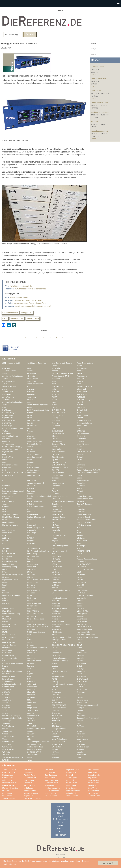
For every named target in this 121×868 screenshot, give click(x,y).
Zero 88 (55, 755)
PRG (4, 661)
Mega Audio (57, 616)
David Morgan (72, 772)
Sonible (5, 703)
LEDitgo (5, 577)
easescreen (7, 467)
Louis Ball (70, 780)
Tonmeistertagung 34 (99, 131)
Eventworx (6, 486)
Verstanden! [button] (108, 863)
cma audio (6, 441)
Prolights (31, 663)
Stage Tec (6, 708)
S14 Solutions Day (98, 79)
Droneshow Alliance (10, 465)
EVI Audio (56, 486)
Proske (5, 666)
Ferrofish (31, 494)
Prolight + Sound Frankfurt (13, 663)
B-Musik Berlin (82, 410)
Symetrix (80, 710)
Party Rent (6, 653)
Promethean (82, 663)
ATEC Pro (31, 389)
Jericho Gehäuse (34, 548)
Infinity (55, 538)
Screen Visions (8, 687)
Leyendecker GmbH (10, 580)
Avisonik (80, 402)
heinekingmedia (8, 522)
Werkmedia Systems (35, 747)
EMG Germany (58, 473)
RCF (29, 671)
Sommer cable (82, 700)
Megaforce (81, 616)
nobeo (30, 637)
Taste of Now (57, 716)
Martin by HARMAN (60, 608)
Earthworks (81, 465)
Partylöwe (31, 653)
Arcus (5, 384)
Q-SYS (80, 666)
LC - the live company (85, 569)
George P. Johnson (84, 504)
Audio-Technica (8, 397)
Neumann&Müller (84, 632)
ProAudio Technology (60, 661)
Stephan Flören (51, 796)
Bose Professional (84, 420)
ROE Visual (81, 676)
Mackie (5, 601)
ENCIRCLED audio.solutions (88, 473)
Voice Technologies (59, 739)
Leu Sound (56, 577)
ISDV (4, 543)
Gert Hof (69, 775)
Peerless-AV (57, 653)
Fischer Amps (8, 496)
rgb (53, 674)
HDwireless (56, 520)
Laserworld (31, 567)
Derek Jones (92, 772)
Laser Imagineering (10, 567)
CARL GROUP (58, 431)
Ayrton (30, 407)
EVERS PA (31, 486)
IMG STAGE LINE (59, 535)
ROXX (30, 679)
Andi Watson (29, 770)
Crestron (30, 449)
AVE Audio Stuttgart (84, 400)
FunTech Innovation (35, 501)
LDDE (79, 572)
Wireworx (80, 749)
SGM (54, 690)
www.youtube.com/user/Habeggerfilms (30, 303)
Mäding (80, 601)
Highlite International (10, 525)
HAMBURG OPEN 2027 (100, 103)
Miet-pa (5, 621)
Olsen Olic (6, 791)
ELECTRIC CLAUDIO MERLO (14, 473)
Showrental (81, 692)
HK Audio (56, 525)
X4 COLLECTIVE (34, 752)
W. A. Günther (82, 744)
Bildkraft (80, 418)
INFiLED (30, 538)
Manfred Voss (29, 783)
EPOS (79, 475)
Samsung (31, 682)
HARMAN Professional (36, 517)
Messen (60, 829)
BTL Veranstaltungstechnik (13, 428)
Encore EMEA (8, 475)
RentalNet (6, 674)
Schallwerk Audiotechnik (12, 684)
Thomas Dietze (72, 796)
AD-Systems (82, 368)
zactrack (6, 755)
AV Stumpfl (7, 400)
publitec (55, 666)
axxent (5, 407)
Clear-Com (31, 439)
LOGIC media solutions (61, 590)
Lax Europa (32, 569)
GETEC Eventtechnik (35, 507)
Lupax (30, 595)
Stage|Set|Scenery (59, 708)
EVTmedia (81, 486)
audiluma (31, 392)
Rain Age (80, 669)
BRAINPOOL (7, 423)
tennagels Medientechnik (12, 718)
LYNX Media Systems (85, 595)
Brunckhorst (32, 426)
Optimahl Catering (9, 645)
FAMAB (80, 491)
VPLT (79, 742)
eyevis (79, 488)
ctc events (31, 452)
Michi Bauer (28, 788)
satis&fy (55, 682)
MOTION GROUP (84, 627)
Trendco (30, 723)
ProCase (80, 661)
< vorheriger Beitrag (33, 338)
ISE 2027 (94, 122)
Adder (5, 373)
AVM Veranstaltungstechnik (38, 405)
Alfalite (5, 379)
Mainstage (56, 606)
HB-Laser (31, 520)
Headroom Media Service (87, 520)
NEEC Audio (57, 632)
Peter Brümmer (93, 791)
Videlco (5, 734)
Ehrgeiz (80, 467)
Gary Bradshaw (51, 775)
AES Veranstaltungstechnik (63, 373)
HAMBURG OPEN (84, 514)
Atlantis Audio (8, 392)
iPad (60, 816)
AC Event (6, 368)
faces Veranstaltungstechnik (13, 491)
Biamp (30, 418)
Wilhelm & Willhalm (35, 749)
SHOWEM (6, 692)
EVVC (5, 488)
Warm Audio (7, 747)
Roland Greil (71, 793)
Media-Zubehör (33, 318)
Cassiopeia (7, 434)
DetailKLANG (8, 457)
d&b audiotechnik (59, 452)
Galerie (61, 813)
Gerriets (5, 507)
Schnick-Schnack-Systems (62, 684)
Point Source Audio (10, 658)
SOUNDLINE (82, 703)
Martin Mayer (71, 785)
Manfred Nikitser (94, 780)
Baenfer (30, 413)
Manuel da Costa (51, 783)
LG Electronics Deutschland (38, 580)
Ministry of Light (58, 621)
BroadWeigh (7, 426)
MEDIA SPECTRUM (35, 614)
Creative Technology (10, 449)
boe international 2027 (100, 112)
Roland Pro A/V (8, 679)
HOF (79, 528)
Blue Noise (56, 420)
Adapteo (80, 371)
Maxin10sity (7, 611)
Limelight (80, 585)
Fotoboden (56, 499)
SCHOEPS (81, 684)
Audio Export (82, 392)
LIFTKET (6, 582)
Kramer (30, 559)
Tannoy (80, 713)
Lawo (4, 569)
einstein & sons (33, 470)
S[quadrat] (56, 713)
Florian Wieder (8, 775)
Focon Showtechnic (84, 496)
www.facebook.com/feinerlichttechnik (30, 289)
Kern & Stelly (32, 554)
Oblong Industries (59, 640)
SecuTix (55, 687)
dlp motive (56, 460)
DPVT (79, 462)
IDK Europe (32, 533)
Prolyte (55, 663)
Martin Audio (32, 608)
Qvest (54, 669)
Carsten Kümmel (9, 772)
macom (30, 601)
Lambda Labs (32, 564)
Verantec (31, 731)
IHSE (4, 535)
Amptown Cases (9, 381)
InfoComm (81, 538)
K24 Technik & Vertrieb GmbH (39, 551)
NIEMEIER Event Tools (86, 635)
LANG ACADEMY (84, 564)
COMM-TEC (82, 441)
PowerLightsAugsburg (60, 658)
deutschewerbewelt (35, 457)
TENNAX (31, 718)
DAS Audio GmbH (84, 452)
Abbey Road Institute (85, 363)
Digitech (80, 457)
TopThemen (60, 835)
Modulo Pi (6, 627)
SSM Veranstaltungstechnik (87, 705)
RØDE (55, 679)
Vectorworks (7, 731)
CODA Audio (57, 441)
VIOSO (55, 734)
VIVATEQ (80, 736)
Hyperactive (32, 530)
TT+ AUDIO (32, 726)
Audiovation (32, 397)
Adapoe (55, 371)
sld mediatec (32, 697)
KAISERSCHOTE (84, 551)
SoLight (55, 700)
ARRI (54, 384)
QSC (4, 669)
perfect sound (82, 653)
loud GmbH (32, 593)
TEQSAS (56, 718)
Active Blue (56, 368)
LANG (54, 564)
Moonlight (56, 627)
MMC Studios (82, 624)
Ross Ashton (7, 796)
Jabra (79, 543)
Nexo (29, 635)
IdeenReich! (7, 533)
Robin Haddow (51, 793)
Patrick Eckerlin (30, 791)
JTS (78, 548)
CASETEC (81, 431)
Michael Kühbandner (10, 788)
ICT (78, 530)
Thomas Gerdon (94, 796)
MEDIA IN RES (83, 611)
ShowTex (56, 695)
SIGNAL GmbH (8, 697)
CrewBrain (81, 449)
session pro (32, 690)
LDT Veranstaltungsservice (13, 575)
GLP (79, 507)
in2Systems (7, 538)
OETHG (30, 642)
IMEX (29, 535)
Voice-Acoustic (83, 739)
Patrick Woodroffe (52, 791)
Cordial (80, 447)
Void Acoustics (8, 742)
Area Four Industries (35, 384)
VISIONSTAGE (8, 736)
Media (5, 318)
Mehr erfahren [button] (10, 864)
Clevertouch (81, 439)
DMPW (80, 460)
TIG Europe (7, 721)
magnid (80, 603)
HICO (54, 522)
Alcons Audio (82, 376)
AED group (31, 373)
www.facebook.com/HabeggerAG (29, 300)
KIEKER (80, 554)
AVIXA (5, 405)
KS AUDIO (56, 559)
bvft (53, 428)
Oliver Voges (92, 788)
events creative (58, 483)
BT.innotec (56, 426)
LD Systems (57, 572)
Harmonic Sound (83, 517)
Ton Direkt (56, 721)
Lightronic (56, 585)
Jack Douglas (71, 778)
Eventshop (81, 483)
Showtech (31, 695)
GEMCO (30, 504)
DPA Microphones (59, 462)
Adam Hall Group (9, 371)
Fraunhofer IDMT (9, 501)
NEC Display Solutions (36, 632)
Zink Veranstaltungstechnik (13, 757)
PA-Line (55, 648)
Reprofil (30, 674)
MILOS (30, 621)
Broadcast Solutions (85, 423)
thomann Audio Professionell (88, 718)
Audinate (55, 392)
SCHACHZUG (82, 682)
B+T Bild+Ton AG (59, 410)
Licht (60, 822)
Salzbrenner (7, 682)
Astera (5, 389)
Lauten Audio (57, 567)
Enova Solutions (33, 475)
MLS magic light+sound (61, 624)
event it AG (56, 480)
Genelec (55, 504)
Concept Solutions (34, 444)
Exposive (31, 488)
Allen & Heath (32, 379)
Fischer (80, 494)
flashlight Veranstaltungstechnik (39, 496)
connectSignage (83, 444)
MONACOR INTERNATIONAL (39, 627)
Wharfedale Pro (8, 749)
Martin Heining (29, 785)
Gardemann (81, 501)
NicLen (55, 635)
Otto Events (7, 648)
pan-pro (55, 650)
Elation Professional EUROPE (88, 470)
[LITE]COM (7, 760)
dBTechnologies (33, 454)
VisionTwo (31, 736)
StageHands (32, 708)
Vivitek (5, 739)
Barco (79, 413)
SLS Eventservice (59, 697)
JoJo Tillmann (29, 780)
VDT (79, 729)
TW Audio (81, 726)
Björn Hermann (93, 770)
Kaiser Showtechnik (60, 551)
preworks (80, 658)
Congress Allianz (58, 444)
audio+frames (82, 394)
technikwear (81, 716)
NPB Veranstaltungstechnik (87, 637)
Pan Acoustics (33, 650)
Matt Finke (92, 785)
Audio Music (7, 394)
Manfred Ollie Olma (10, 783)
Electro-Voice (32, 473)
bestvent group (83, 415)
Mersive (55, 619)
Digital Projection (58, 457)
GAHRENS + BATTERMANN (63, 501)
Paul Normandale (73, 791)
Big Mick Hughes (73, 770)
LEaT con (31, 575)
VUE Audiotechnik (34, 744)
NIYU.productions (9, 637)
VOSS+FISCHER (59, 742)
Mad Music (56, 601)
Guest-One (81, 512)
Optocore (31, 645)
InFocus (5, 541)
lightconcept (81, 582)
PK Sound (56, 656)
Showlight (31, 692)
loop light (6, 593)
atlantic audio (82, 389)
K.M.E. (5, 551)
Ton (60, 832)
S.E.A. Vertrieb (83, 679)
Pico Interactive (8, 656)
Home (45, 338)
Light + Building (33, 582)
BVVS (79, 428)
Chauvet (30, 436)
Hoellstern (56, 528)
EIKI (4, 470)
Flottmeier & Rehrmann (61, 496)
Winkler (55, 749)
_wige (29, 760)
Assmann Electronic (84, 386)
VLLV (29, 739)
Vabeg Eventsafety (59, 729)
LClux (5, 572)
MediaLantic (57, 614)
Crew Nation (57, 449)
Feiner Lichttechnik (10, 313)
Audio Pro (31, 394)
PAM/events (7, 650)
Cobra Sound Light (34, 441)
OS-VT (79, 645)
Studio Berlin (57, 710)
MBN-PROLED (33, 611)
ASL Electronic (58, 386)
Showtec (6, 695)
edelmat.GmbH (33, 467)
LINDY (5, 588)
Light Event (56, 582)
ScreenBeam (32, 687)
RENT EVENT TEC (59, 671)
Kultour (30, 562)
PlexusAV (81, 656)
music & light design (85, 629)
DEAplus (55, 454)
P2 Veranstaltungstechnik (37, 648)
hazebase (6, 520)
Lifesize (80, 580)
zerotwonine (81, 755)
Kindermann (7, 556)
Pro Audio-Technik (34, 661)
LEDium (30, 577)
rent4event (81, 671)
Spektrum (6, 705)
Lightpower (31, 585)
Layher (55, 569)
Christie (55, 436)
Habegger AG (27, 313)
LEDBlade (81, 575)
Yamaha (80, 752)
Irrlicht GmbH (82, 541)
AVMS (54, 405)
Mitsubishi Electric (9, 624)
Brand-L (30, 423)
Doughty (30, 462)
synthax (5, 713)
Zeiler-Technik (33, 755)
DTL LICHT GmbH (59, 465)
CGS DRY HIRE (58, 434)
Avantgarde (32, 400)
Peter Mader (7, 793)
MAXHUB (81, 608)
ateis (54, 389)
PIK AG (30, 656)
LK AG (79, 588)
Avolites (80, 405)
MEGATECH (7, 619)
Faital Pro (56, 491)
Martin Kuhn (50, 785)
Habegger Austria (59, 514)
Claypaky (6, 439)
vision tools (81, 734)
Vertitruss (80, 731)
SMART (80, 697)
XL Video (55, 752)
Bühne (60, 810)
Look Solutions (83, 590)
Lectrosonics (57, 575)
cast (29, 434)
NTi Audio (6, 640)
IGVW (79, 533)
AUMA (55, 397)
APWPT (80, 381)
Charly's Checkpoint (10, 436)
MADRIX (6, 603)
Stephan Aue (29, 796)
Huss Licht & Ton (9, 530)
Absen (79, 366)
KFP (54, 554)
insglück (55, 541)
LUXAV (55, 595)
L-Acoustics (81, 562)
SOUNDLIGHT (58, 703)
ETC (4, 480)
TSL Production (8, 726)
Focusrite (6, 499)
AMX (54, 381)
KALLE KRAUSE (9, 554)
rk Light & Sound (9, 676)
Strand (5, 710)
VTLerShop (7, 744)
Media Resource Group (11, 614)
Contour (30, 447)
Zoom (29, 757)
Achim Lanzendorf (9, 770)
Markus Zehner (8, 608)
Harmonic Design (59, 517)
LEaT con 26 (96, 91)
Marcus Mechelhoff (10, 785)
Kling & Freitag (33, 556)
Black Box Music (9, 420)
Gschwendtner (58, 512)
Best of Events (58, 415)
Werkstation (57, 747)
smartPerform (8, 700)
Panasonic (81, 650)
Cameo (30, 431)
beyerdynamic (8, 418)
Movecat (6, 629)
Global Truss (57, 507)
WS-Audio (6, 752)
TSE (79, 723)
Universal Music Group (36, 729)
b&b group (56, 407)
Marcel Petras (72, 783)
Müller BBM (56, 629)
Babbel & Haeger (9, 413)
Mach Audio (81, 598)
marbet (80, 606)
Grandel (30, 509)
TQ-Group (6, 723)
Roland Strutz (93, 793)
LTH (54, 593)
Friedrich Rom (29, 775)
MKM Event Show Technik (37, 624)
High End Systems (84, 522)
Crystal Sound (8, 452)
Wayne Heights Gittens (32, 798)
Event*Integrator (83, 480)
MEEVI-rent (32, 616)
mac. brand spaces (59, 598)
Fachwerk (31, 491)
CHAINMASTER (83, 434)
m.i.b (4, 598)
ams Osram (32, 381)
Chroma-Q (81, 436)
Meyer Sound (82, 619)
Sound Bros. (32, 703)
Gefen (5, 504)
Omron (79, 642)
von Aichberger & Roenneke (38, 742)
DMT (4, 462)
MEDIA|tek (6, 616)
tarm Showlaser (33, 716)
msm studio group (34, 629)
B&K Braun (81, 407)
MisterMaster (82, 621)
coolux (55, 447)
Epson (79, 478)
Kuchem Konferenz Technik (87, 559)
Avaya (54, 400)
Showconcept (82, 690)
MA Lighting (32, 598)
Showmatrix (57, 692)
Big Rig (55, 418)
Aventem (31, 402)
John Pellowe (8, 780)
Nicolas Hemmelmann (53, 788)
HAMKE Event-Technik (11, 517)
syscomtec (31, 713)
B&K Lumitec (7, 410)
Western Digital (83, 747)
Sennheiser (7, 690)
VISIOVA (55, 736)
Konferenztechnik (60, 819)
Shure (79, 695)
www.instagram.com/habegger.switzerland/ (33, 306)
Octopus (80, 640)
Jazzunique (81, 546)
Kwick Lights (57, 562)
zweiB (79, 757)
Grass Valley (57, 509)
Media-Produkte (17, 318)
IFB (53, 533)
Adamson (31, 371)
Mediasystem (82, 614)
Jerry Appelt (92, 778)
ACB (29, 368)
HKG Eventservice (84, 525)
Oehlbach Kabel (9, 642)
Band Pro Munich (59, 413)
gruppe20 (31, 512)
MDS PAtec (56, 611)
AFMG (79, 373)
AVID (54, 402)
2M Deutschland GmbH (11, 363)
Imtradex (80, 535)
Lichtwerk (56, 580)
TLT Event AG (33, 721)
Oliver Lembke (72, 788)
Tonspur (80, 721)
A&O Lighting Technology (37, 363)
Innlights (30, 541)
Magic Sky (56, 603)
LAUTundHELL (83, 567)
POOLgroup (32, 658)
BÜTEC (30, 428)
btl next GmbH (82, 426)
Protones (31, 666)
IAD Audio (56, 530)
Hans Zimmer (50, 778)
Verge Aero (56, 731)
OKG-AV (55, 642)
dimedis (5, 460)
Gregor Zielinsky (94, 775)
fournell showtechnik (85, 499)
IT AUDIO (31, 543)
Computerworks (8, 444)
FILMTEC (56, 494)
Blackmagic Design (35, 420)
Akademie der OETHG (61, 376)
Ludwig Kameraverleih (11, 595)
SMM (29, 700)
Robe (29, 676)
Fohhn (30, 499)
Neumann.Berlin (9, 635)
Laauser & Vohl (8, 564)
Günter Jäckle (8, 778)
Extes (54, 488)
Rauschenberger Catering (12, 671)
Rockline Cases (58, 676)
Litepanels (31, 588)
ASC (29, 386)
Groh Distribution (83, 509)
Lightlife (5, 585)
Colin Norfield (50, 772)
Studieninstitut (33, 710)
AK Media (31, 376)
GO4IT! (5, 509)
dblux (4, 454)
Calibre (5, 431)
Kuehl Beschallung (10, 562)
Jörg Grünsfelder (51, 780)
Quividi (30, 669)
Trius (54, 723)
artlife (79, 384)
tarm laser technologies (11, 716)
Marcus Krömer (93, 783)
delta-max (81, 454)
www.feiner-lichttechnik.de (21, 286)
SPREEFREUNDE (59, 705)
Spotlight (31, 705)
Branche (60, 807)
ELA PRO (56, 470)
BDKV (30, 415)
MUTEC (5, 632)
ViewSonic (31, 734)
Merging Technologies (36, 619)
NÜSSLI (30, 640)
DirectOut (31, 460)
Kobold (5, 559)
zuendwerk (56, 757)
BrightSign (56, 423)
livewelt (55, 588)
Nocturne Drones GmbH (61, 637)
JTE (54, 548)
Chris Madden (29, 772)
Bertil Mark (49, 770)
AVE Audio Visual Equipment (13, 402)
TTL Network (57, 726)
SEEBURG (81, 687)
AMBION (80, 379)
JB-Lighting (7, 548)
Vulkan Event (57, 744)
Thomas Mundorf (9, 798)
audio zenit (56, 394)
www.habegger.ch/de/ (19, 298)
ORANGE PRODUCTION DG (63, 645)
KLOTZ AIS (56, 556)
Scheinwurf (31, 684)
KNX (79, 556)
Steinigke (80, 708)
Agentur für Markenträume (13, 376)
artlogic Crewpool (9, 386)
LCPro (30, 572)
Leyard (79, 577)
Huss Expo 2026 (97, 67)
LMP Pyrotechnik (34, 590)
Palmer (80, 648)
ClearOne (56, 439)
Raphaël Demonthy (31, 793)
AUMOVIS (81, 397)
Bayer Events (8, 415)
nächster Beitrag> (56, 338)
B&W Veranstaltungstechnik (38, 410)
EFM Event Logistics (60, 467)
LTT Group (81, 593)
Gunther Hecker (30, 778)
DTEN (30, 465)
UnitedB (5, 729)
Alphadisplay (57, 379)
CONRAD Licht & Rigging (12, 447)
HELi (29, 522)
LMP (4, 590)
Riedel (79, 674)
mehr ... (95, 75)
